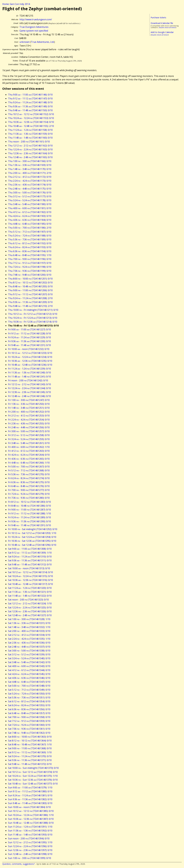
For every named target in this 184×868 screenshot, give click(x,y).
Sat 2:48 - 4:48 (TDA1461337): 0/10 (29, 647)
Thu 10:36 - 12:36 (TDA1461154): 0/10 (31, 122)
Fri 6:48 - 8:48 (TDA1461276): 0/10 (29, 486)
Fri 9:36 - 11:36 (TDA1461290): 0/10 (29, 521)
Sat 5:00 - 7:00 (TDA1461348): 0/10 (29, 686)
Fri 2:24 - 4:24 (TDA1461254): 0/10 (29, 420)
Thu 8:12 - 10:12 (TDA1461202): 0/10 (30, 283)
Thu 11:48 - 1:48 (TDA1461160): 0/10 (30, 138)
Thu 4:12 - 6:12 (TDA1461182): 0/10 (30, 212)
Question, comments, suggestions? (18, 864)
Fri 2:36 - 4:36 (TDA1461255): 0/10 (29, 423)
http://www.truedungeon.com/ (36, 19)
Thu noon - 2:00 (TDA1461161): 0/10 (29, 142)
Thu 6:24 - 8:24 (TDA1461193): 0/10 (30, 247)
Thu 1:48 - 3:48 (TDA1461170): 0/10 (30, 169)
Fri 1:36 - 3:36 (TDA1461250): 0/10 (29, 404)
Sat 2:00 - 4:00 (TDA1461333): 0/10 (29, 631)
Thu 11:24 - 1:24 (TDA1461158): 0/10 (30, 130)
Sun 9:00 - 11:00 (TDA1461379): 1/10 (30, 788)
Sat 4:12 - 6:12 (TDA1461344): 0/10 (29, 670)
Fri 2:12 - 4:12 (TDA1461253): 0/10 (29, 416)
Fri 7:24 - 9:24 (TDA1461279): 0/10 (29, 494)
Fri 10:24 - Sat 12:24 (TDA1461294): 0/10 (32, 537)
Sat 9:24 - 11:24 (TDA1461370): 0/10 (30, 756)
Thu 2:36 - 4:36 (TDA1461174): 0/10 (30, 185)
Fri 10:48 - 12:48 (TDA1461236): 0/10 (30, 365)
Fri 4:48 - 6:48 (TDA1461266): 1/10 (29, 463)
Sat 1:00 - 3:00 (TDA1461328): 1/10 (29, 619)
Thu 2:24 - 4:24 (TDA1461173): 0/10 (30, 181)
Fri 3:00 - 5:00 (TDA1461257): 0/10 (29, 431)
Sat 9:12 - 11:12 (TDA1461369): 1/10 (30, 752)
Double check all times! (167, 27)
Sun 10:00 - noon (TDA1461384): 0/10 (29, 807)
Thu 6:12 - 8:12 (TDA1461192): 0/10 (30, 243)
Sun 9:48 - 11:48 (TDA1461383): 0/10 (30, 803)
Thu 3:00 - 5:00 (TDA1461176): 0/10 (30, 193)
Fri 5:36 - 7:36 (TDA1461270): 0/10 (29, 474)
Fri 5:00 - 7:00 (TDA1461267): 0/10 (29, 467)
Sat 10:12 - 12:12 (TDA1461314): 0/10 (30, 572)
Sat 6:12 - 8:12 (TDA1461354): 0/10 (29, 701)
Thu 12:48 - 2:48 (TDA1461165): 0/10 (30, 157)
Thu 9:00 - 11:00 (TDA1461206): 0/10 (30, 290)
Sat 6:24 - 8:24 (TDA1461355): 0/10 (29, 705)
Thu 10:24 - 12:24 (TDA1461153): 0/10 (31, 118)
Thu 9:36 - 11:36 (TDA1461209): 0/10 (30, 302)
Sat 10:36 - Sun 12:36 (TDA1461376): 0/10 (33, 780)
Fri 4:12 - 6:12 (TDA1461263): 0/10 (29, 451)
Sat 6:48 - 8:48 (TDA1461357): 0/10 (29, 713)
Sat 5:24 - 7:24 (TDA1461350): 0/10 (29, 694)
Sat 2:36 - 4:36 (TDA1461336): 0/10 (29, 643)
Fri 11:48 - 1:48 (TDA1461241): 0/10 (29, 377)
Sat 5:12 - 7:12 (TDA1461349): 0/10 (29, 690)
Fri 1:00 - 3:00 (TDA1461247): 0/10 (29, 400)
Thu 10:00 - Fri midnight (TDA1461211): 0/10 (33, 310)
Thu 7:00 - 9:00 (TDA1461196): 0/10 (30, 259)
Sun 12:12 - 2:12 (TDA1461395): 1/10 (30, 842)
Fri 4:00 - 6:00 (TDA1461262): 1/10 (29, 447)
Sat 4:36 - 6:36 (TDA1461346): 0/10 (29, 678)
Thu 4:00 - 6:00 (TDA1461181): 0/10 (30, 208)
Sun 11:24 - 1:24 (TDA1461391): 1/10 (30, 827)
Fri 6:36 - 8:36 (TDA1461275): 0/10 (29, 482)
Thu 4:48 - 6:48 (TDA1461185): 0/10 (30, 224)
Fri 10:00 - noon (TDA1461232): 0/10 (29, 349)
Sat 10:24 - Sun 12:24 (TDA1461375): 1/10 (33, 776)
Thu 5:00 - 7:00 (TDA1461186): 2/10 (30, 228)
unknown (25, 42)
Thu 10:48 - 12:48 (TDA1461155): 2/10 (31, 126)
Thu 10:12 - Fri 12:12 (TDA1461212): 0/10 (33, 314)
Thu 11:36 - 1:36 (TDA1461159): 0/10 (30, 134)
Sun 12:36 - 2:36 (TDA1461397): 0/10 (30, 850)
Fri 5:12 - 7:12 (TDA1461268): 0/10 (29, 470)
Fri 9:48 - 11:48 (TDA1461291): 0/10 (29, 525)
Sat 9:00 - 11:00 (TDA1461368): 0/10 (30, 748)
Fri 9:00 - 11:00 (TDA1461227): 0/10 (29, 329)
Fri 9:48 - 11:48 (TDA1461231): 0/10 (29, 345)
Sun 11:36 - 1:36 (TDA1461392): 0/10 (30, 831)
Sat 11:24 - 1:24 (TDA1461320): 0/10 (30, 588)
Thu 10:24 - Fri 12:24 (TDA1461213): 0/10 (33, 318)
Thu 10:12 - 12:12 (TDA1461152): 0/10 (31, 114)
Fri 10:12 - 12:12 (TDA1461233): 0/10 (30, 353)
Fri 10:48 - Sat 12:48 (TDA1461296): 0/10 (32, 545)
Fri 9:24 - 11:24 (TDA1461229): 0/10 (29, 337)
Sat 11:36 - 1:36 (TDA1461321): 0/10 (30, 592)
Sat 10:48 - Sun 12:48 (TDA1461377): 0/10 (33, 784)
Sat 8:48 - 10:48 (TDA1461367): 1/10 (30, 744)
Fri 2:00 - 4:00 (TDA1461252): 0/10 (29, 412)
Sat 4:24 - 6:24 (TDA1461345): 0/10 (29, 674)
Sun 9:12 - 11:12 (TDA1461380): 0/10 (30, 791)
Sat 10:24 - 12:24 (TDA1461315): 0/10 (30, 576)
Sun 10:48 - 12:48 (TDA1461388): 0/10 (31, 823)
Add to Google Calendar (162, 32)
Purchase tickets (158, 17)
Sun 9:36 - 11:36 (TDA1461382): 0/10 (30, 799)
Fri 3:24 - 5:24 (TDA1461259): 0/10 (29, 439)
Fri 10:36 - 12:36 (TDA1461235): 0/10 (30, 361)
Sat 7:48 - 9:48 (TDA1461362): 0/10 (29, 733)
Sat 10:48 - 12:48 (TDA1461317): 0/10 (30, 584)
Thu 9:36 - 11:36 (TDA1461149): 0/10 (30, 106)
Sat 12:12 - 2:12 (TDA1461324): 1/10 (30, 603)
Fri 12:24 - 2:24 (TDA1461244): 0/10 (29, 388)
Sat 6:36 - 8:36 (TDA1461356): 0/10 (29, 709)
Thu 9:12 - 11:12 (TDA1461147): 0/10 (30, 98)
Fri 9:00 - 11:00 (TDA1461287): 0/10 (29, 510)
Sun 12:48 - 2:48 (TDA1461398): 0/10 (30, 854)
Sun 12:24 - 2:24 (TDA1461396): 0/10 (30, 846)
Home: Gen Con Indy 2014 (16, 4)
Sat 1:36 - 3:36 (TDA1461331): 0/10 (29, 623)
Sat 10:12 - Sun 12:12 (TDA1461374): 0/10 (33, 772)
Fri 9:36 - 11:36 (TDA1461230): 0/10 (29, 341)
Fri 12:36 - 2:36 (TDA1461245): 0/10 (29, 392)
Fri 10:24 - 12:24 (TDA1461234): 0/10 (30, 357)
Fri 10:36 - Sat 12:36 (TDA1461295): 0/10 (32, 541)
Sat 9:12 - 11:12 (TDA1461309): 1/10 (30, 553)
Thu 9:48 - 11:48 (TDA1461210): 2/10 (30, 306)
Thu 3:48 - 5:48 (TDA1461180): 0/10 (30, 204)
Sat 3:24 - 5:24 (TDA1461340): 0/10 (29, 658)
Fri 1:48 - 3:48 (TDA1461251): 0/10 (29, 408)
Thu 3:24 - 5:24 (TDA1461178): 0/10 (30, 200)
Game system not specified (34, 31)
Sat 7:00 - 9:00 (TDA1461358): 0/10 (29, 717)
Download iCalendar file (162, 23)
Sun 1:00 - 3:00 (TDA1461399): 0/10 (30, 858)
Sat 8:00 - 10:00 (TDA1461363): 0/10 (30, 737)
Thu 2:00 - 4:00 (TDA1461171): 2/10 (30, 173)
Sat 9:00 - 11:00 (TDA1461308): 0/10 (30, 549)
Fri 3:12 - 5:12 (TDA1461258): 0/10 (29, 435)
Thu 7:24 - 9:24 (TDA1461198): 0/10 (30, 267)
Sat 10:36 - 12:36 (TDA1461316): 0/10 (30, 580)
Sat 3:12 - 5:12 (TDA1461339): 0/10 (29, 654)
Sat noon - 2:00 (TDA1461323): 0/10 (28, 600)
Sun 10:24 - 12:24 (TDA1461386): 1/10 (31, 815)
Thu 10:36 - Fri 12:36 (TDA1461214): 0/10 (33, 322)
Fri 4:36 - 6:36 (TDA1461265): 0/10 (29, 459)
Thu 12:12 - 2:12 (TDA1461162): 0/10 (30, 146)
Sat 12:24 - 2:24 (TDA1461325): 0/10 (30, 608)
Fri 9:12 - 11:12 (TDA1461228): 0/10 (29, 333)
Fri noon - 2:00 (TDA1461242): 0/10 (28, 380)
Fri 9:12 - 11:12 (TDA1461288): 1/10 (29, 513)
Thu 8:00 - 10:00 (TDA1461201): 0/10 (30, 279)
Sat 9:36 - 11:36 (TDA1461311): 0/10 (30, 560)
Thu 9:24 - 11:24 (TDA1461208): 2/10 (30, 298)
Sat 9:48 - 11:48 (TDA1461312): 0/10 (30, 564)
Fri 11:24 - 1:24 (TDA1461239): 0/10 (29, 369)
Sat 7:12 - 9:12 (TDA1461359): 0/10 (29, 721)
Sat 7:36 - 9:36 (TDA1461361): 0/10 (29, 729)
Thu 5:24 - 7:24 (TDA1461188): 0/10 (30, 236)
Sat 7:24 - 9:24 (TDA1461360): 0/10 (29, 725)
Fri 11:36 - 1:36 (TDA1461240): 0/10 (29, 373)
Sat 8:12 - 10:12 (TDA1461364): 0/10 (30, 741)
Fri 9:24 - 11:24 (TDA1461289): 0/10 (29, 517)
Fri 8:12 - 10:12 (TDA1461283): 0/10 (29, 502)
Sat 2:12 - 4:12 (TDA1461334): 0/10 (29, 635)
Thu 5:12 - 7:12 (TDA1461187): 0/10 (30, 232)
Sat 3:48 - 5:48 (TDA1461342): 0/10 (29, 662)
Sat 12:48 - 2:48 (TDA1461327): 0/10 (30, 615)
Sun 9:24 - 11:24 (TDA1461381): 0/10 (30, 795)
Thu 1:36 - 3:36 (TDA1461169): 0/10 (30, 165)
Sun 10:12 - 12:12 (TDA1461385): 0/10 (31, 811)
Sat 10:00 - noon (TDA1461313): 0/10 (29, 568)
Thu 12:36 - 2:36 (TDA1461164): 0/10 (30, 153)
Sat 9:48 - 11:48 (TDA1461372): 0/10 (30, 764)
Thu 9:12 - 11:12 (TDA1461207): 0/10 (30, 294)
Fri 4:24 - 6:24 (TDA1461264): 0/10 (29, 455)
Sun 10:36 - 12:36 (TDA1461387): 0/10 (31, 819)
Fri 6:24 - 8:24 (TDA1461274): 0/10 (29, 478)
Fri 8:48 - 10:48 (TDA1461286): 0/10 (29, 506)
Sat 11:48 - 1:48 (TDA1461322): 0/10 (30, 596)
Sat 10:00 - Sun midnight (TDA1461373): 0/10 (33, 768)
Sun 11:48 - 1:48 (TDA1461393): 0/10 (30, 835)
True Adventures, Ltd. (43, 42)
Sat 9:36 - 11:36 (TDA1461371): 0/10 (30, 760)
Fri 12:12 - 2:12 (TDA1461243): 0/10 (29, 384)
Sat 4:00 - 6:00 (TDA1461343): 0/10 (29, 666)
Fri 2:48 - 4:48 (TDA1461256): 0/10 (29, 427)
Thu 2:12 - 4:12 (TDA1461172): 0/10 (30, 177)
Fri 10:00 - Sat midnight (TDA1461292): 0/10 (33, 529)
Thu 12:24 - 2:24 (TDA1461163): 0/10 (30, 149)
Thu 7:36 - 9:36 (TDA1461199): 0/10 (30, 271)
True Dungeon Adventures (34, 27)
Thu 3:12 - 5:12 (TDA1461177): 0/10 (30, 196)
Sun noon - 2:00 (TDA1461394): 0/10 (29, 838)
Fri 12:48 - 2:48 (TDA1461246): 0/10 (29, 396)
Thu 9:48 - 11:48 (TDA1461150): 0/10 (30, 110)
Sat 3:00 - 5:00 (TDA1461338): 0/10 (29, 651)
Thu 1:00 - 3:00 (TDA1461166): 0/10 (30, 161)
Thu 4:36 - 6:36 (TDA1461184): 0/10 (30, 220)
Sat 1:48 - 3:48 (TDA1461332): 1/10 (29, 627)
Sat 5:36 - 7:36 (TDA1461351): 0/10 (29, 698)
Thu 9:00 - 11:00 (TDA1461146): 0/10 (30, 95)
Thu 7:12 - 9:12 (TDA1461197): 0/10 (30, 263)
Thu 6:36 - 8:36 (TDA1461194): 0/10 (30, 251)
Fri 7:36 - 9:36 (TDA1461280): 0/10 (29, 498)
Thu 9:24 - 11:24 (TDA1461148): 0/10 (30, 102)
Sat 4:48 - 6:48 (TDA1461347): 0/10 (29, 682)
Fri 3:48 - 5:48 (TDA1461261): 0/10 (29, 443)
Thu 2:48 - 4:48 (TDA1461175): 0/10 (30, 189)
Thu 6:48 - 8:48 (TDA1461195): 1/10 (30, 255)
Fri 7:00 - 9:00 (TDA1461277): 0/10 (29, 490)
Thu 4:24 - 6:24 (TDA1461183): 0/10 (30, 216)
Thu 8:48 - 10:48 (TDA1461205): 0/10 (30, 286)
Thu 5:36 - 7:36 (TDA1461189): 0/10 (30, 239)
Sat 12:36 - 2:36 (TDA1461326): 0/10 (30, 611)
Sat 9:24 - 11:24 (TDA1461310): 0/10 (30, 557)
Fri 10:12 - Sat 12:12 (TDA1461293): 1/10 (32, 533)
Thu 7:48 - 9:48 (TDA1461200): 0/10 (30, 275)
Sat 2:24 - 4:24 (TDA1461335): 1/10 (29, 639)
